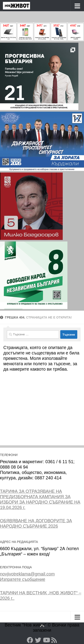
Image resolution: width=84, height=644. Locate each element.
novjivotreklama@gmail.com (27, 574)
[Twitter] (38, 640)
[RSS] (54, 640)
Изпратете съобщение (23, 579)
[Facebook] (30, 640)
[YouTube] (46, 640)
